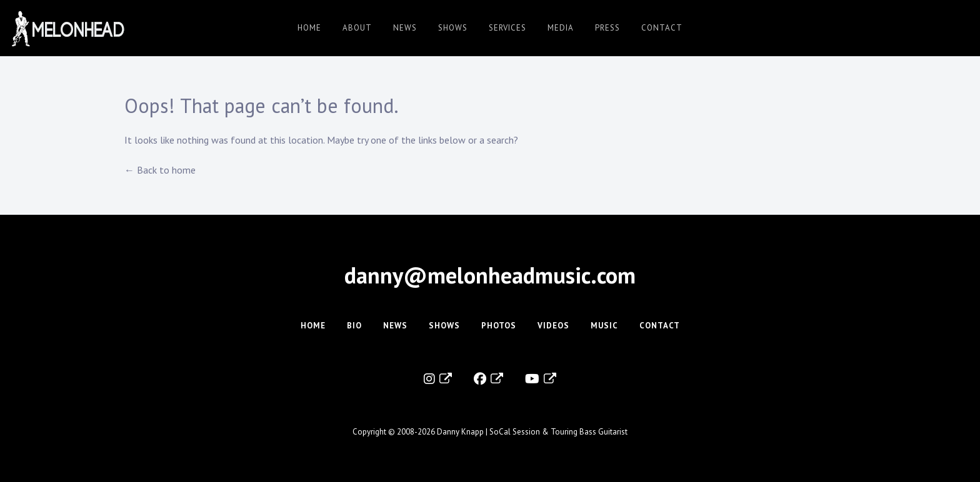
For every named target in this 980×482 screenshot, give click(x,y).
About (357, 28)
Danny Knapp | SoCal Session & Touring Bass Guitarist (532, 432)
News (405, 28)
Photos (499, 326)
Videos (553, 326)
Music (604, 326)
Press (607, 28)
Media (561, 28)
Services (507, 28)
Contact (662, 28)
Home (309, 28)
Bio (354, 326)
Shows (453, 28)
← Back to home (160, 170)
